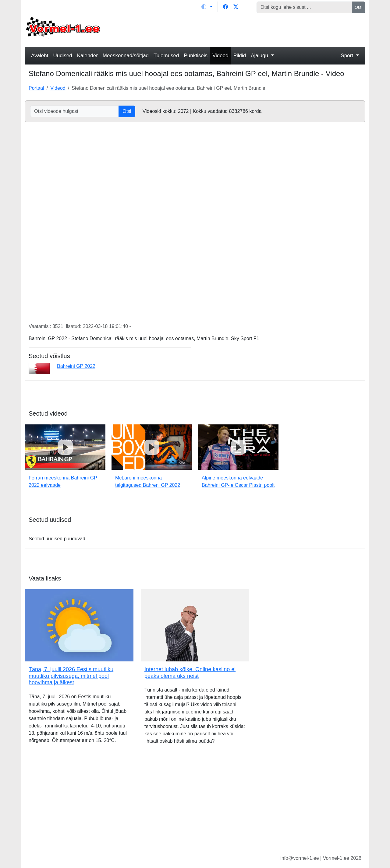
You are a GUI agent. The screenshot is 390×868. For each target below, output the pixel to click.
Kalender (87, 56)
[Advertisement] (238, 29)
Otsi (358, 7)
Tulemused (166, 56)
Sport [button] (347, 56)
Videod (220, 56)
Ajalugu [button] (260, 56)
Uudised (62, 56)
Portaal (36, 88)
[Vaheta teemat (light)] (207, 7)
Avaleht (40, 56)
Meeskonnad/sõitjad (126, 56)
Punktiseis (196, 56)
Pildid (240, 56)
